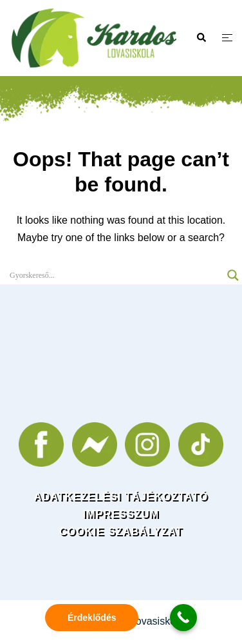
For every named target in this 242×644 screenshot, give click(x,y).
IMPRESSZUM (121, 514)
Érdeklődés (92, 618)
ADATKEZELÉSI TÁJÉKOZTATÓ (121, 497)
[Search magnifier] (233, 275)
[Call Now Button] (183, 618)
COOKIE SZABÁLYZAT (121, 532)
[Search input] (115, 275)
